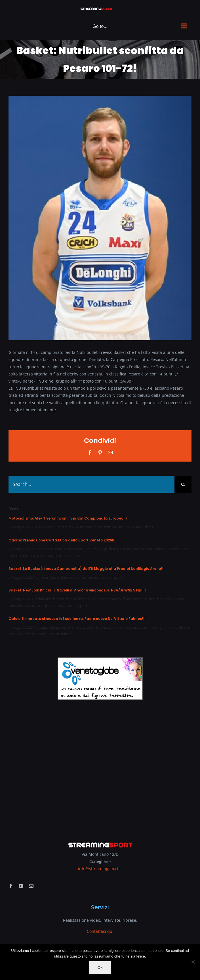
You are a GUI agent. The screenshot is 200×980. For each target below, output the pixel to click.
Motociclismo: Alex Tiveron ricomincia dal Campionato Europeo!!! (68, 518)
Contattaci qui (100, 931)
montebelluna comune (57, 605)
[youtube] (21, 886)
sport (149, 527)
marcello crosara (22, 605)
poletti (137, 527)
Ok (100, 967)
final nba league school (168, 599)
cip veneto (45, 549)
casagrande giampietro (55, 627)
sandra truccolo (33, 555)
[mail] (31, 886)
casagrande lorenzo (92, 627)
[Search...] (91, 484)
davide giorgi (96, 549)
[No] (193, 962)
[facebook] (11, 886)
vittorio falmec (60, 634)
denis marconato (107, 599)
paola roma (142, 549)
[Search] (183, 484)
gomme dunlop (117, 527)
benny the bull (78, 599)
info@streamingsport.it (100, 868)
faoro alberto (179, 627)
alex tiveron (46, 527)
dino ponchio (120, 549)
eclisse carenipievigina (148, 627)
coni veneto (74, 549)
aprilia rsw (66, 527)
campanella (45, 577)
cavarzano (119, 627)
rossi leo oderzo (22, 634)
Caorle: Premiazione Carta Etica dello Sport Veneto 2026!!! (62, 540)
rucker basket (68, 577)
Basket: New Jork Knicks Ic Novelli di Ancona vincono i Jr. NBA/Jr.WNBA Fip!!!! (77, 590)
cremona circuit (89, 527)
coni (59, 549)
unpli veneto (70, 555)
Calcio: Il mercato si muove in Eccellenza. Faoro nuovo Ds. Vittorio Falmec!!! (77, 619)
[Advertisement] (100, 767)
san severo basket (97, 577)
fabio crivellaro (135, 599)
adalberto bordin (50, 599)
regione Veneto (167, 549)
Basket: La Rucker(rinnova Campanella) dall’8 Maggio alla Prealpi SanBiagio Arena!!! (87, 569)
